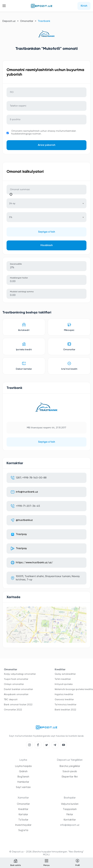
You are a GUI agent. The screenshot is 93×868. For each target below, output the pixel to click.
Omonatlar (27, 21)
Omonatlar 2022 (13, 710)
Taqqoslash (70, 809)
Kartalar (23, 814)
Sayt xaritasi (23, 787)
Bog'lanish (23, 777)
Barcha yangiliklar (70, 766)
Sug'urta (23, 830)
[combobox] (46, 203)
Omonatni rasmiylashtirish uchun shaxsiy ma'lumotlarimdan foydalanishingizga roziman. (44, 132)
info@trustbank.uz (27, 492)
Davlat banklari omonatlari (18, 689)
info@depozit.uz (70, 825)
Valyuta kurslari (70, 804)
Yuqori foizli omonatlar (16, 679)
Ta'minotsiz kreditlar (65, 705)
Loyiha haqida (23, 766)
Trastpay (21, 534)
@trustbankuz (24, 520)
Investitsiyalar (23, 825)
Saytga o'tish (47, 232)
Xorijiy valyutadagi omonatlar (20, 674)
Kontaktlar (70, 820)
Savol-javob (70, 771)
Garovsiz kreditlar (64, 700)
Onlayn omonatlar (14, 684)
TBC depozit (11, 700)
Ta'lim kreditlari (63, 679)
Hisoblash (47, 245)
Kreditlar (23, 809)
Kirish (84, 6)
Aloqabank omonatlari (16, 694)
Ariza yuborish (47, 145)
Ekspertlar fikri (70, 777)
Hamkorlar (23, 782)
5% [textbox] (11, 217)
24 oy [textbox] (12, 203)
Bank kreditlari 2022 (65, 710)
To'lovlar (23, 820)
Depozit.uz (9, 21)
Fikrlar (70, 814)
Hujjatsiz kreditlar (64, 694)
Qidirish (23, 771)
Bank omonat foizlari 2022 (18, 705)
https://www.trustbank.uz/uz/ (34, 563)
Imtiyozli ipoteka (64, 684)
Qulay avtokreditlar (65, 674)
